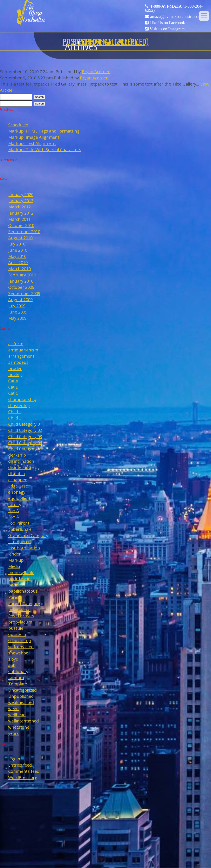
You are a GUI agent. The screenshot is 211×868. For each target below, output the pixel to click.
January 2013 (21, 201)
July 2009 (17, 306)
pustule (16, 628)
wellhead (17, 715)
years (13, 733)
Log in (14, 759)
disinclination (21, 461)
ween (13, 709)
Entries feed (20, 765)
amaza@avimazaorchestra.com (176, 16)
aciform (16, 344)
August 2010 (20, 238)
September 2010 (24, 232)
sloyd (13, 659)
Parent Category (24, 603)
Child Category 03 (25, 436)
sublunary (18, 671)
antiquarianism (23, 350)
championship (22, 399)
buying (15, 375)
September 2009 (24, 293)
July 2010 (17, 244)
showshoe (18, 653)
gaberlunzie (20, 529)
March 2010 (19, 269)
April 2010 (18, 263)
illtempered (19, 542)
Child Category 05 (25, 449)
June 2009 (18, 312)
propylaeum (20, 622)
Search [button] (39, 97)
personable (19, 610)
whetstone (19, 727)
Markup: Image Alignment (34, 137)
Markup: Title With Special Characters (45, 150)
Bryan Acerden (96, 72)
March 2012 (19, 207)
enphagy (17, 492)
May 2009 (17, 318)
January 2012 (21, 213)
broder (15, 368)
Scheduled (18, 125)
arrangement (21, 356)
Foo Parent (19, 523)
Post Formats (21, 616)
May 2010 (17, 256)
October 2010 (21, 225)
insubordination (24, 548)
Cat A (13, 381)
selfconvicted (21, 647)
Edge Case (18, 486)
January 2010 (21, 281)
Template (18, 684)
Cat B (13, 387)
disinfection (20, 467)
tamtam (16, 678)
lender (15, 554)
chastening (19, 406)
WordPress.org (23, 777)
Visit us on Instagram (167, 29)
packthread (19, 579)
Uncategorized (22, 690)
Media (14, 566)
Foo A (14, 511)
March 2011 (19, 219)
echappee (18, 480)
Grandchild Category (28, 535)
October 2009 (21, 287)
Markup (16, 560)
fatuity (15, 504)
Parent (15, 597)
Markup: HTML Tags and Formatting (44, 131)
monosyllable (21, 573)
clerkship (17, 455)
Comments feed (24, 771)
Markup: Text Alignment (32, 143)
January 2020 (21, 194)
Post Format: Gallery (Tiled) (106, 42)
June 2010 (18, 250)
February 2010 (22, 275)
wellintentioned (23, 721)
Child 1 (15, 412)
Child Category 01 (25, 424)
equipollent (19, 498)
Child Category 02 (25, 430)
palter (14, 585)
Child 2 (15, 418)
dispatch (17, 474)
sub (12, 665)
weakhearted (21, 702)
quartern (17, 634)
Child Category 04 (25, 443)
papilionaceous (23, 591)
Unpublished (21, 696)
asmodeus (18, 362)
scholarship (20, 641)
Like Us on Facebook (167, 23)
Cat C (13, 393)
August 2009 (20, 300)
